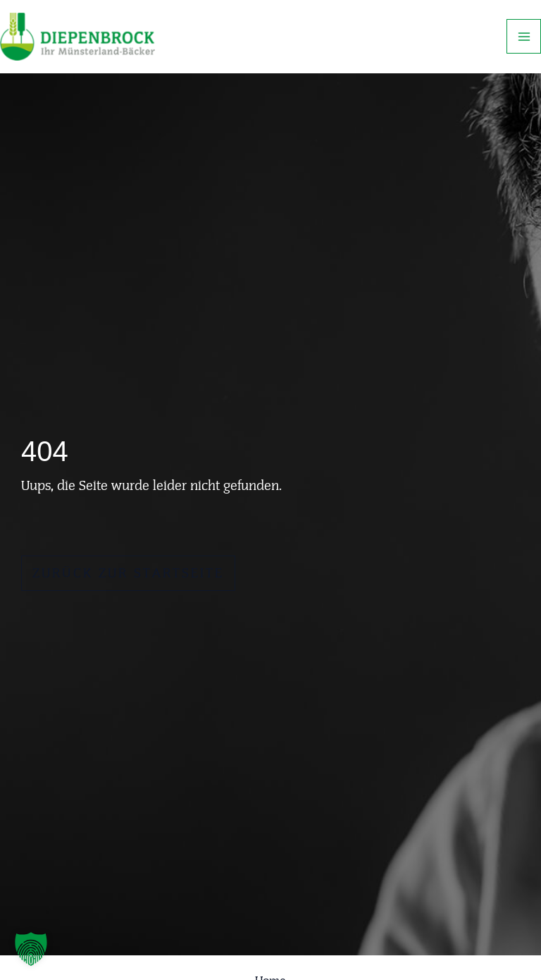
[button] (31, 949)
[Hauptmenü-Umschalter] (524, 36)
